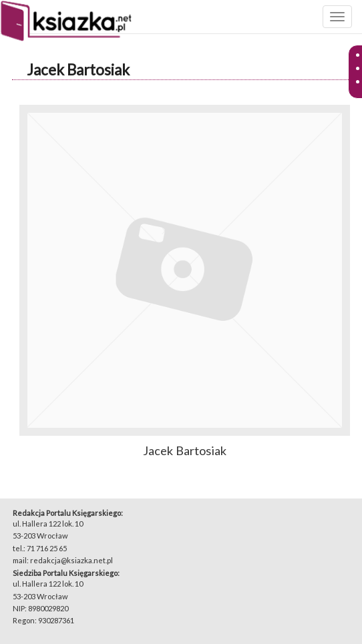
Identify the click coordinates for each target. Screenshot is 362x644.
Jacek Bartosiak (78, 70)
